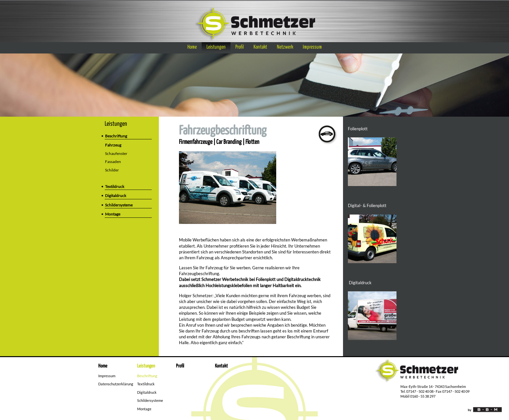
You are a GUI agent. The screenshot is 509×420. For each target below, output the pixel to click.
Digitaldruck (116, 196)
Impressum (312, 47)
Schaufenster (118, 153)
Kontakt (260, 47)
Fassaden (115, 162)
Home (192, 47)
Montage (113, 214)
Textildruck (115, 187)
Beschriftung (116, 136)
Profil (240, 47)
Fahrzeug (115, 145)
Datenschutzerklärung (116, 384)
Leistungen (216, 47)
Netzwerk (285, 47)
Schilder (114, 170)
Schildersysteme (119, 205)
